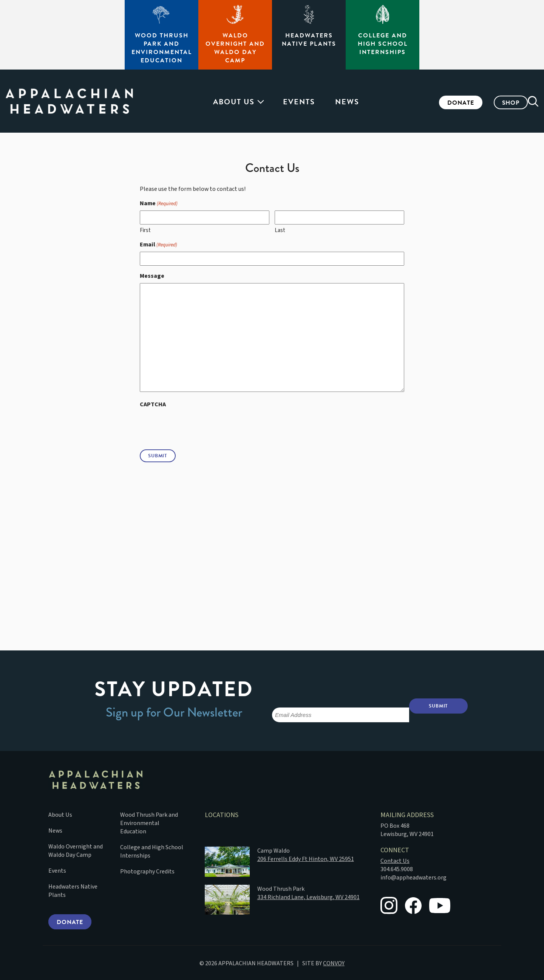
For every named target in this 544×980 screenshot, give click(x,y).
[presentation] (197, 426)
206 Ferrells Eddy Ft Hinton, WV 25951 (306, 858)
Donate (449, 103)
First (145, 230)
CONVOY (334, 962)
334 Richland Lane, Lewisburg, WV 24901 (308, 896)
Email (158, 245)
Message (152, 276)
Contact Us (395, 859)
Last (280, 230)
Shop (499, 103)
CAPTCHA (153, 404)
